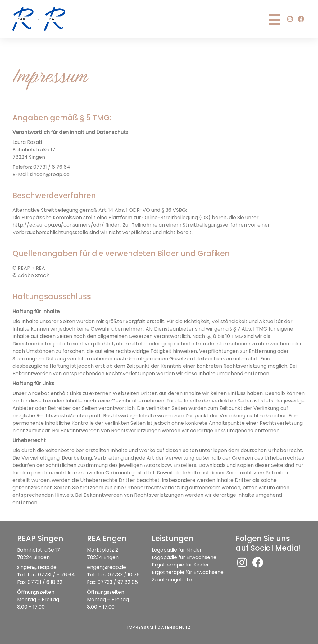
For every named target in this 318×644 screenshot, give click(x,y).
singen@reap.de (37, 567)
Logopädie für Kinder (177, 550)
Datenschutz (174, 627)
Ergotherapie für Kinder (180, 565)
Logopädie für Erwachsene (184, 557)
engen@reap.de (107, 567)
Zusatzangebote (172, 580)
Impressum (140, 627)
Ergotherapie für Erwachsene (188, 572)
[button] (290, 19)
